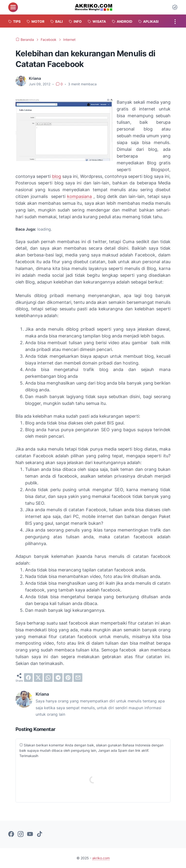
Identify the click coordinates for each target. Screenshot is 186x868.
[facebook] (28, 678)
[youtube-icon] (30, 834)
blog (57, 176)
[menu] (13, 7)
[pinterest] (68, 678)
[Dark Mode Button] (175, 7)
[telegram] (58, 678)
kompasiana (79, 196)
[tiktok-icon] (39, 834)
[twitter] (38, 678)
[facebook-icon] (11, 834)
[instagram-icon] (21, 834)
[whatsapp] (48, 678)
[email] (78, 678)
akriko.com (101, 858)
